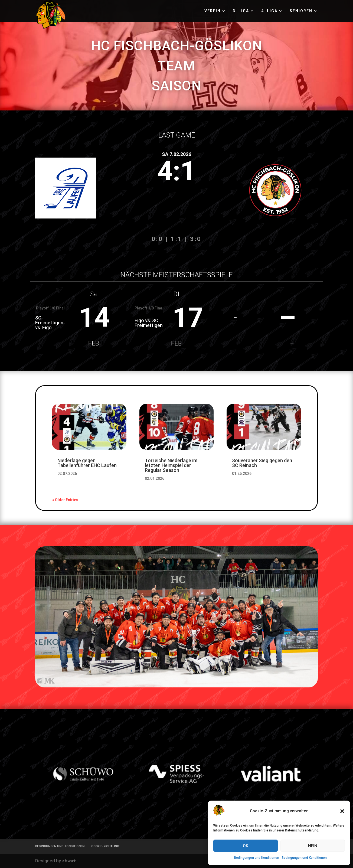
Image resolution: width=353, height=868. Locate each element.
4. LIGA (269, 11)
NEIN (313, 846)
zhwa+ (69, 861)
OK (246, 846)
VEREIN (213, 11)
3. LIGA (241, 11)
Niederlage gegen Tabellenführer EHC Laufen (87, 463)
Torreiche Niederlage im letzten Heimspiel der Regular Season (171, 465)
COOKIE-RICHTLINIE (105, 846)
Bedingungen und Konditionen (257, 858)
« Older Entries (65, 500)
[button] (342, 811)
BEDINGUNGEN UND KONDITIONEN (60, 846)
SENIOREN (301, 11)
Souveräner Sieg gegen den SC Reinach (262, 463)
